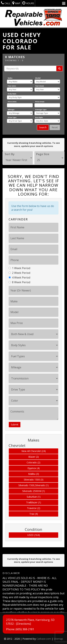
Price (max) (40, 102)
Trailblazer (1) (34, 502)
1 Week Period (19, 268)
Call (6, 3)
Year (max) (40, 86)
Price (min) (12, 102)
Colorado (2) (33, 462)
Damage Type (41, 110)
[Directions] (23, 631)
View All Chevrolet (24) (34, 451)
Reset (55, 127)
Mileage (11, 110)
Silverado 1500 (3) (34, 480)
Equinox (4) (34, 468)
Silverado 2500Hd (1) (34, 491)
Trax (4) (34, 514)
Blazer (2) (34, 457)
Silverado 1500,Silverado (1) (33, 485)
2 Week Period (19, 273)
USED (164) (34, 535)
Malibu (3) (34, 474)
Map (16, 3)
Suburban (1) (34, 497)
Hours (28, 3)
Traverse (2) (34, 508)
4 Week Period (19, 278)
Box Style (39, 117)
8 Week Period (19, 282)
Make (10, 78)
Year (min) (12, 86)
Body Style (12, 94)
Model (38, 78)
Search (43, 127)
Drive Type (12, 117)
